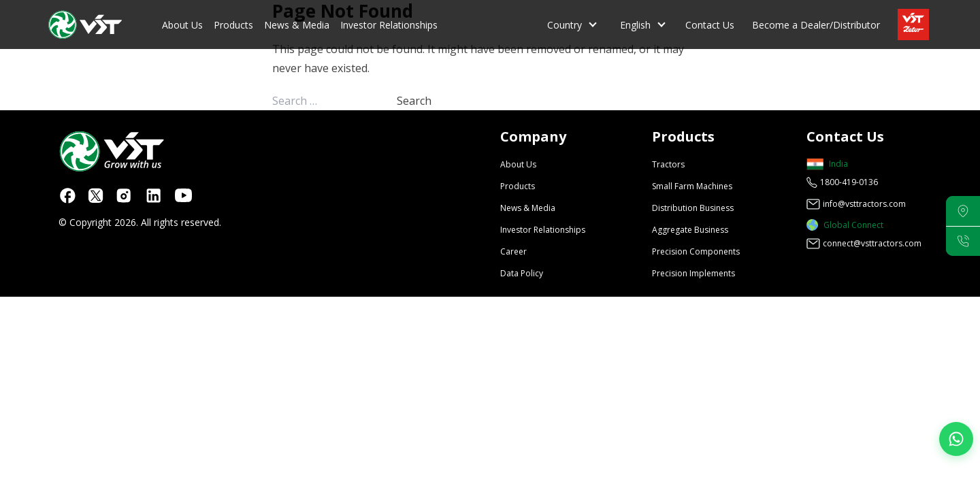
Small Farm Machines (692, 186)
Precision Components (696, 251)
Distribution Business (693, 208)
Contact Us (710, 25)
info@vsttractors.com (864, 204)
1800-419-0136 (849, 182)
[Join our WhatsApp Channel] (956, 439)
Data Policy (522, 273)
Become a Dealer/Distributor (816, 25)
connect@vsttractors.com (872, 243)
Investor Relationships (389, 25)
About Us (182, 25)
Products (233, 25)
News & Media (297, 25)
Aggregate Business (690, 230)
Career (513, 251)
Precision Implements (693, 273)
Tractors (668, 164)
